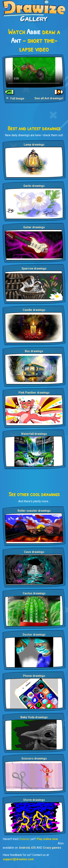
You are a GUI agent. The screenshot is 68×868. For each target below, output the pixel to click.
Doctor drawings (34, 635)
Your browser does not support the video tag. (34, 72)
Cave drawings (34, 552)
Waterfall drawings (34, 434)
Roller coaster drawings (34, 511)
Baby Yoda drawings (34, 717)
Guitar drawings (34, 227)
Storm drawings (34, 800)
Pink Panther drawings (34, 393)
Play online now (47, 839)
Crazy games (52, 848)
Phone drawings (34, 676)
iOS (33, 848)
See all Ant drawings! (49, 98)
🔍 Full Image (15, 98)
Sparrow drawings (34, 269)
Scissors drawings (34, 758)
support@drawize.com (18, 859)
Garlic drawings (34, 186)
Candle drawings (34, 310)
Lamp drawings (34, 145)
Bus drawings (34, 351)
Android (24, 848)
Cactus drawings (34, 593)
